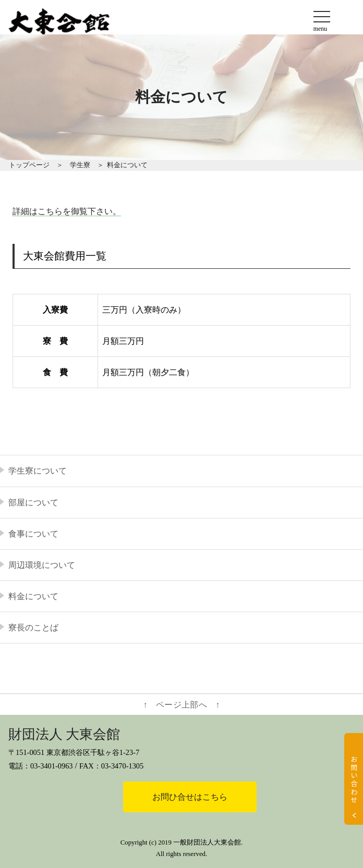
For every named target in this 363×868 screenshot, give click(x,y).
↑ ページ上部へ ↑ (182, 705)
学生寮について (38, 471)
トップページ (29, 165)
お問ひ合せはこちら (190, 797)
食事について (33, 534)
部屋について (33, 503)
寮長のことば (33, 628)
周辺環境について (42, 565)
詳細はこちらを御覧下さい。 (67, 211)
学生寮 (80, 165)
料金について (33, 596)
